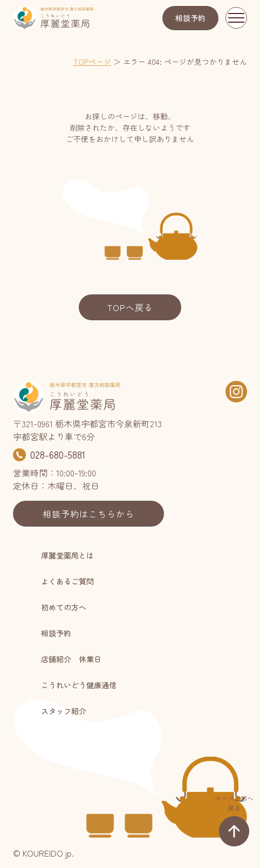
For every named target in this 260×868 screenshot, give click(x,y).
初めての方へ (64, 607)
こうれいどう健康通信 (79, 685)
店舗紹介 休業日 (71, 659)
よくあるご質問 (67, 581)
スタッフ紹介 (64, 711)
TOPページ (92, 62)
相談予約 (190, 18)
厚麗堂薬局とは (67, 555)
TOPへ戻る (130, 307)
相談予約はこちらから (88, 514)
